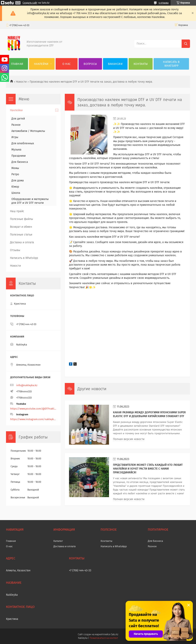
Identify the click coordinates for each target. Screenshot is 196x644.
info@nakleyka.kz (27, 385)
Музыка (16, 150)
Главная (17, 64)
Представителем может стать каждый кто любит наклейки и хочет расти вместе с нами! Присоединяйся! (148, 469)
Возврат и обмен (21, 227)
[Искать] (186, 44)
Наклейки (41, 64)
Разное (16, 125)
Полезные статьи (21, 235)
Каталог (58, 541)
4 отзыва (164, 3)
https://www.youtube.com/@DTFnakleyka (33, 409)
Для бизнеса (20, 162)
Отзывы (15, 250)
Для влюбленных (23, 143)
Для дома (18, 181)
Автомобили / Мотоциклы (28, 131)
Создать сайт (30, 3)
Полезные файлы (21, 219)
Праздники (18, 156)
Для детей (18, 119)
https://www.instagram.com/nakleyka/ (33, 419)
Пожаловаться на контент (104, 638)
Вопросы (90, 64)
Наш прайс (17, 211)
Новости (21, 82)
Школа (16, 193)
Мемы (15, 168)
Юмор (15, 187)
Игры (15, 137)
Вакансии (115, 64)
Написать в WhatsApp (171, 64)
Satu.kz (115, 634)
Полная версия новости (129, 439)
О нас (67, 64)
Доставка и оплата (22, 242)
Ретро (15, 174)
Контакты (141, 64)
